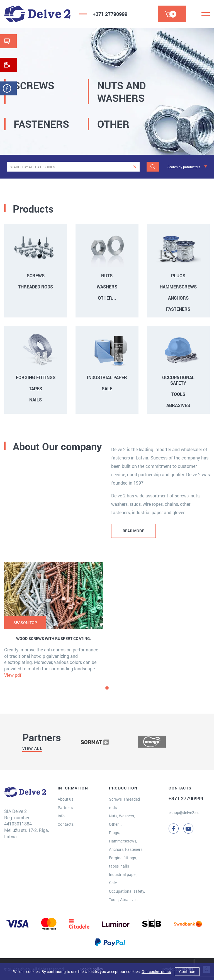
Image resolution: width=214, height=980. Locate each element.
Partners (65, 807)
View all (32, 748)
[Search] (153, 167)
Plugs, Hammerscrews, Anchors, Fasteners (126, 841)
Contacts (66, 824)
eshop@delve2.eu (184, 812)
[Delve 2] (37, 14)
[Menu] (206, 14)
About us (65, 799)
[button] (107, 688)
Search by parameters (184, 167)
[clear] (135, 167)
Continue (187, 971)
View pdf (13, 675)
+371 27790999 (110, 14)
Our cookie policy (156, 971)
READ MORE (133, 531)
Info (61, 816)
